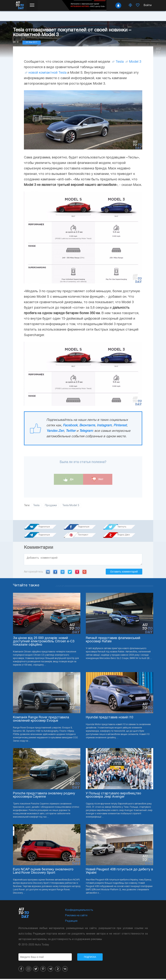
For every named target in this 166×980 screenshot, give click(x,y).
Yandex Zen (55, 431)
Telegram (86, 431)
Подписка (90, 958)
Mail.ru (63, 573)
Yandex (77, 573)
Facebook (70, 425)
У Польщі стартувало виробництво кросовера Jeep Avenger (113, 796)
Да (68, 479)
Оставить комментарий (124, 573)
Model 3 (135, 62)
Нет (98, 479)
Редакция (71, 922)
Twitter (71, 431)
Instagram (104, 425)
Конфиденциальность (79, 911)
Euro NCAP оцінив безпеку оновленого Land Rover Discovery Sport (43, 872)
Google (84, 573)
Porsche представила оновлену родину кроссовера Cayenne (44, 796)
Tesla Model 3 (71, 506)
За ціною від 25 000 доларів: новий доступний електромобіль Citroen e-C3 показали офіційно (44, 643)
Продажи (51, 506)
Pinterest (120, 425)
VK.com (48, 573)
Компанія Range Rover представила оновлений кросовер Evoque (41, 720)
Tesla (120, 62)
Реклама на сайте (76, 917)
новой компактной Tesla (47, 73)
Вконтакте (87, 425)
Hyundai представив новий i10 (109, 719)
